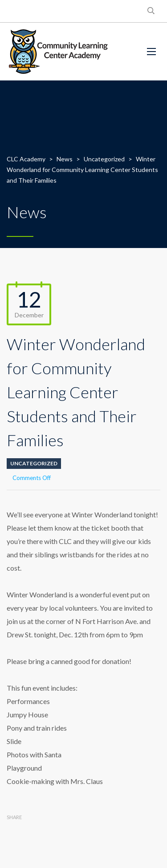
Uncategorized (34, 463)
